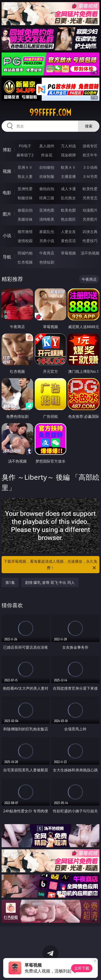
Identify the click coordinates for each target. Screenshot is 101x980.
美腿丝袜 (25, 219)
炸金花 (47, 155)
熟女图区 (68, 219)
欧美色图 (68, 210)
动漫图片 (90, 210)
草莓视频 (68, 253)
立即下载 (82, 968)
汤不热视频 (90, 253)
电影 (7, 193)
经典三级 (47, 198)
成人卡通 (68, 189)
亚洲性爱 (25, 189)
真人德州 (47, 146)
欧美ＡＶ (68, 167)
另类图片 (90, 219)
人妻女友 (68, 232)
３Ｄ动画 (90, 167)
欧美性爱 (90, 189)
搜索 (89, 126)
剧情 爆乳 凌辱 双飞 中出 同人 (50, 582)
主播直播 (68, 176)
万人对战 (68, 146)
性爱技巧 (90, 241)
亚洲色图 (47, 210)
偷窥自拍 (25, 210)
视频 (7, 171)
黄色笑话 (68, 241)
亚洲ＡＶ (25, 167)
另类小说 (47, 241)
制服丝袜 (25, 198)
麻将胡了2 (25, 155)
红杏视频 (25, 262)
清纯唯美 (47, 219)
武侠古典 (90, 232)
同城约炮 (25, 253)
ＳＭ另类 (90, 176)
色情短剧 (47, 262)
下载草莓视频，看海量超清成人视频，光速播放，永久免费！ (50, 565)
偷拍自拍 (47, 189)
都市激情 (25, 232)
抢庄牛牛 (90, 155)
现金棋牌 (68, 155)
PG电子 (25, 146)
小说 (7, 235)
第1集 (10, 582)
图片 (7, 214)
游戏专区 (90, 146)
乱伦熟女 (68, 198)
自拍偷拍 (47, 167)
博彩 (7, 150)
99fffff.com (50, 112)
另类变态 (90, 198)
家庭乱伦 (47, 232)
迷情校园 (25, 241)
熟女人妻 (25, 176)
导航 (7, 257)
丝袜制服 (47, 176)
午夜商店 (47, 253)
